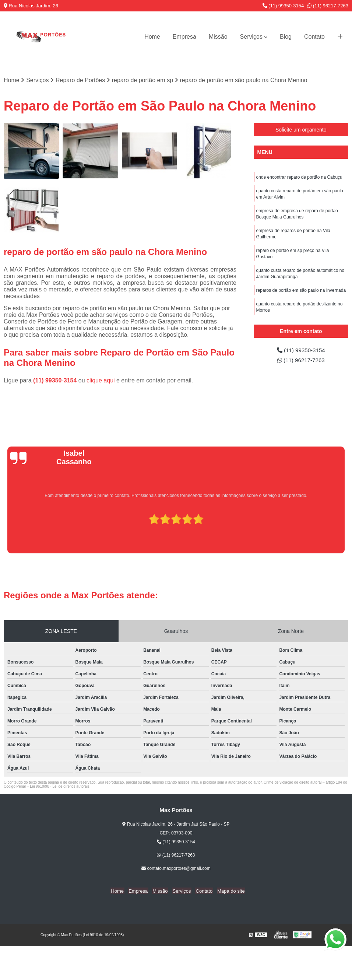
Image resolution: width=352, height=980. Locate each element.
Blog (286, 37)
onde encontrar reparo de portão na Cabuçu (299, 178)
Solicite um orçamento (301, 130)
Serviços (251, 37)
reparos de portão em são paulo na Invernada (301, 295)
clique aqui (101, 381)
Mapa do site (228, 891)
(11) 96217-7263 (328, 6)
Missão (218, 37)
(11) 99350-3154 (283, 6)
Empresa (184, 37)
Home (152, 37)
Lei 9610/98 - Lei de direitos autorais (60, 787)
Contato (314, 37)
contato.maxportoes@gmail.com (176, 869)
